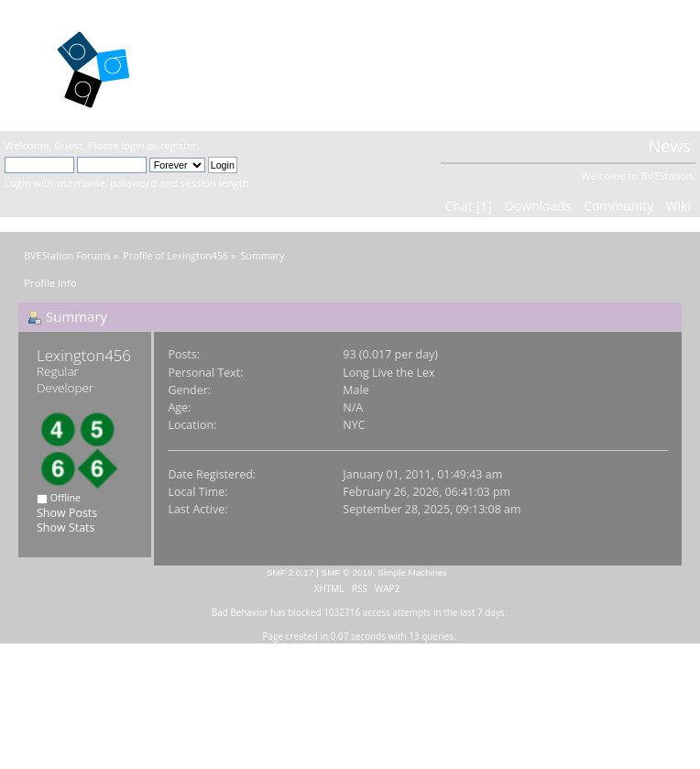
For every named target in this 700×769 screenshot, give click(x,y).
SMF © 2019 (347, 572)
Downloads (537, 206)
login (132, 145)
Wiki (678, 206)
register (179, 145)
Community (618, 206)
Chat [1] (469, 206)
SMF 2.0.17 (290, 572)
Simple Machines (412, 572)
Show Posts (67, 513)
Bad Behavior (240, 612)
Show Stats (66, 527)
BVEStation (236, 65)
